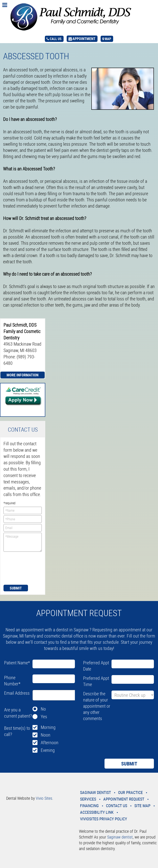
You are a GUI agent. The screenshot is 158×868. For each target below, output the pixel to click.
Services (88, 799)
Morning (48, 727)
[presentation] (20, 568)
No (43, 709)
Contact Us (117, 806)
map (108, 39)
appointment (84, 39)
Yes (44, 716)
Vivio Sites (44, 798)
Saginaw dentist (120, 837)
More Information (23, 375)
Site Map (142, 806)
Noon (46, 735)
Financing (89, 806)
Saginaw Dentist (95, 792)
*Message (23, 542)
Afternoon (50, 742)
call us (56, 39)
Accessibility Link (97, 812)
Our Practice (130, 792)
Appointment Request (124, 799)
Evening (48, 750)
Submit (16, 588)
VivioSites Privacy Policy (103, 819)
